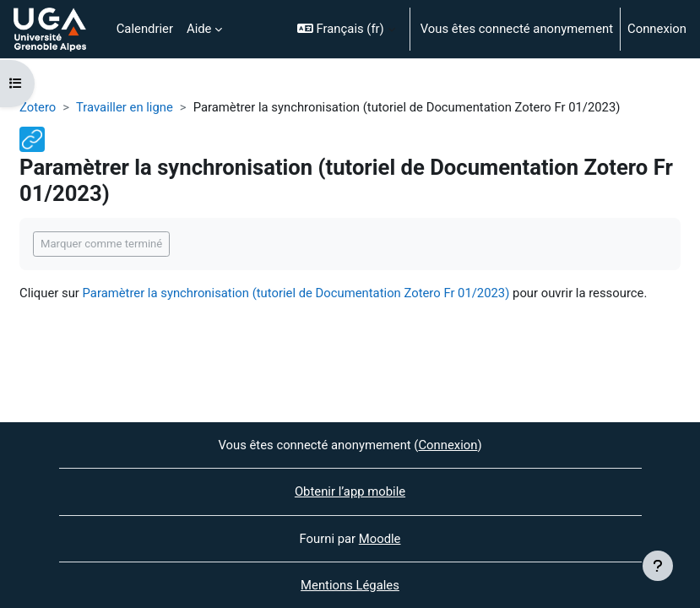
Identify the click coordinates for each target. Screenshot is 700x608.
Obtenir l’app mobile (350, 491)
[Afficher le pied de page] (658, 566)
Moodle (380, 539)
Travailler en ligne (125, 107)
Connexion (657, 29)
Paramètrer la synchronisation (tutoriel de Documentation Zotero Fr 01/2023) (296, 293)
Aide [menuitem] (199, 29)
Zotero (38, 107)
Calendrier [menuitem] (145, 29)
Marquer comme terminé (101, 244)
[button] (346, 29)
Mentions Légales (350, 585)
